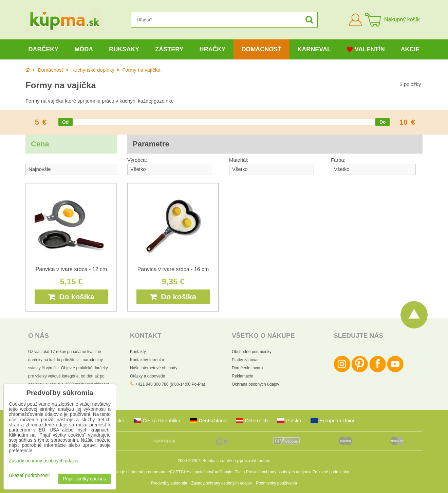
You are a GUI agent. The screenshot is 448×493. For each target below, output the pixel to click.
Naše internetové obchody (154, 368)
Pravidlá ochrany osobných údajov (277, 472)
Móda (84, 49)
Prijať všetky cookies (85, 479)
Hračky (212, 49)
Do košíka (71, 297)
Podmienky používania (276, 483)
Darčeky (43, 49)
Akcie (410, 49)
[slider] (66, 122)
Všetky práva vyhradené (248, 461)
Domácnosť (261, 49)
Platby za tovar (245, 360)
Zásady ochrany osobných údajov (221, 483)
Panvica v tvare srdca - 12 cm (71, 269)
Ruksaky (124, 49)
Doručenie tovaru (247, 368)
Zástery (169, 49)
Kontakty (138, 352)
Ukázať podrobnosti (29, 476)
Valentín (366, 49)
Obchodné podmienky (252, 352)
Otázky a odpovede (147, 376)
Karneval (314, 49)
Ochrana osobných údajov (255, 384)
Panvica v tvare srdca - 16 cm (173, 269)
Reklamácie (242, 376)
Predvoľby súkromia (169, 483)
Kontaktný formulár (147, 360)
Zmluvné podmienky (331, 472)
